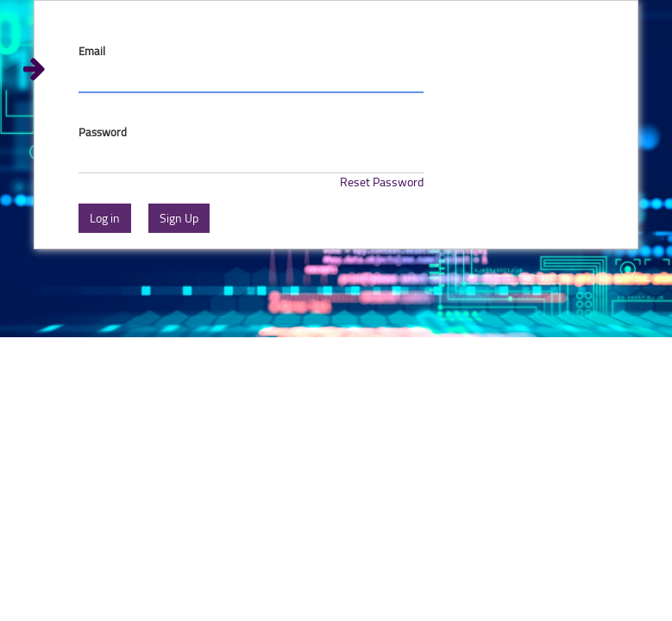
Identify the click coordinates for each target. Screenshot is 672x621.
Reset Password (382, 182)
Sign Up (179, 218)
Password (103, 132)
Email (92, 51)
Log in (105, 218)
